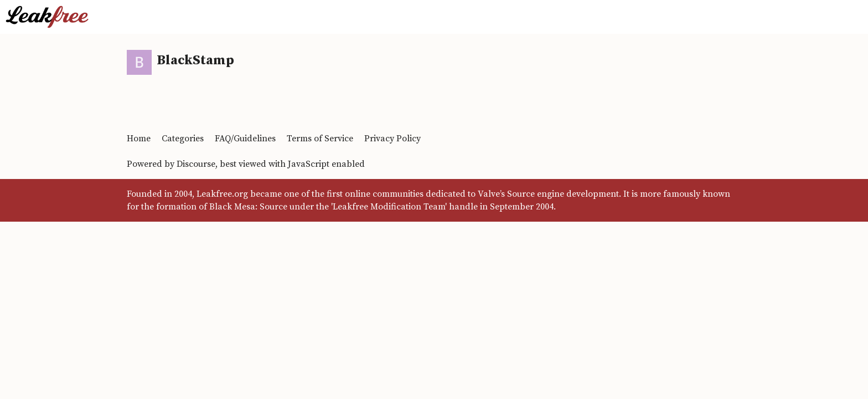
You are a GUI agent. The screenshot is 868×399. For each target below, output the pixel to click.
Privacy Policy (392, 139)
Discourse (196, 164)
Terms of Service (320, 139)
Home (139, 139)
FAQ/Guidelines (245, 139)
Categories (183, 139)
